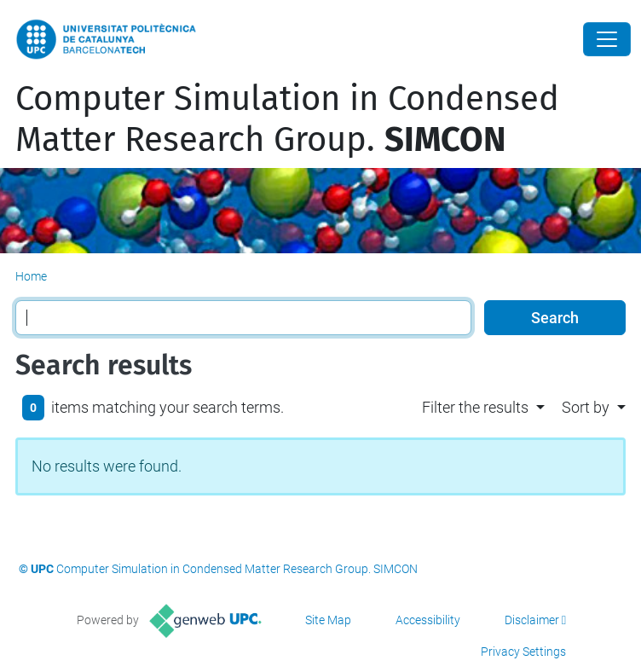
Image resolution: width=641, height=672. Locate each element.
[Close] (607, 39)
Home (31, 276)
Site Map (328, 620)
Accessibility (428, 620)
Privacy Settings (523, 652)
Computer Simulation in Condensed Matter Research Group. (287, 119)
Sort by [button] (586, 407)
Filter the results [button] (475, 407)
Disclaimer (532, 620)
